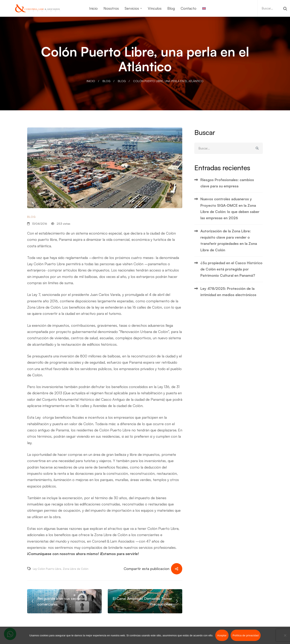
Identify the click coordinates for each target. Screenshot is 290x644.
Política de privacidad (246, 635)
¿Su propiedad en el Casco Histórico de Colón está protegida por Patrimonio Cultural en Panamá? (231, 269)
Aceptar (222, 635)
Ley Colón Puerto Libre (47, 569)
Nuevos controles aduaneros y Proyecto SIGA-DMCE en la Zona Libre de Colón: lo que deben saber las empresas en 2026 (230, 208)
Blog (106, 81)
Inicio (91, 81)
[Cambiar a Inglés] (204, 8)
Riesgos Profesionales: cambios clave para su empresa (227, 183)
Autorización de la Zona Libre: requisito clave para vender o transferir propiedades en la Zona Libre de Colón (229, 240)
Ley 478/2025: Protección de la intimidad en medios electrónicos (228, 292)
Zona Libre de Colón (76, 569)
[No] (285, 635)
